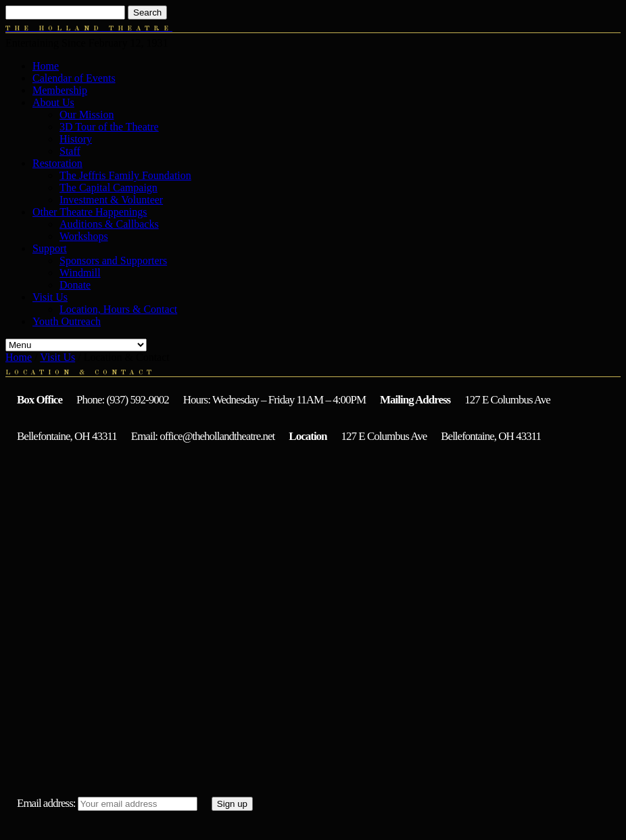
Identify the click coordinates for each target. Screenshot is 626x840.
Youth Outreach (67, 321)
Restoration (57, 163)
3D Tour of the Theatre (109, 127)
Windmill (80, 273)
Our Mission (87, 115)
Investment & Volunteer (111, 200)
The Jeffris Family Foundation (125, 175)
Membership (60, 90)
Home (46, 66)
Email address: (46, 803)
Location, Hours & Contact (118, 309)
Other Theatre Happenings (90, 212)
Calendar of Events (74, 78)
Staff (70, 151)
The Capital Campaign (109, 188)
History (76, 139)
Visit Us (50, 297)
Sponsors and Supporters (113, 261)
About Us (53, 102)
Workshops (84, 236)
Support (50, 248)
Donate (75, 285)
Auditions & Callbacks (109, 224)
